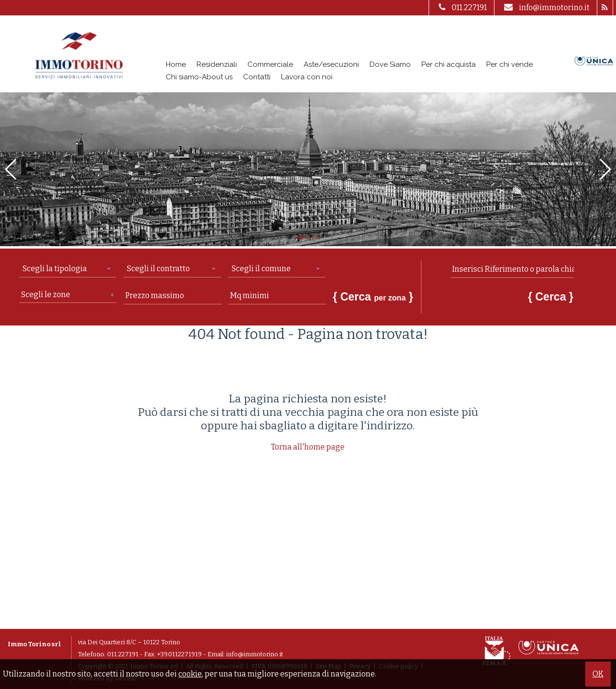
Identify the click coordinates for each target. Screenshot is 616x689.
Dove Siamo (390, 64)
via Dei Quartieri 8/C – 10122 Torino (129, 642)
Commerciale (270, 64)
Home (176, 64)
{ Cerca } (373, 297)
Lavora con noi (307, 77)
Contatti (257, 77)
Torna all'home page (308, 447)
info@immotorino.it (546, 7)
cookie (190, 674)
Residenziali (217, 64)
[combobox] (68, 269)
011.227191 (462, 7)
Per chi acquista (449, 64)
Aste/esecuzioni (331, 64)
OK (598, 674)
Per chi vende (510, 64)
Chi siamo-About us (199, 77)
